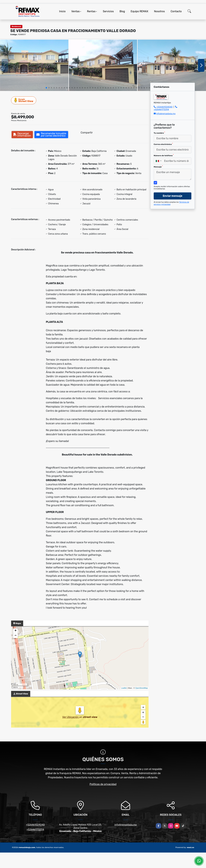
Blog (122, 11)
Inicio (62, 11)
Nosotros (159, 11)
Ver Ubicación (71, 717)
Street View (24, 100)
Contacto (176, 11)
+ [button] (16, 631)
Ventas (75, 11)
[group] (34, 65)
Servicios (108, 11)
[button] (46, 88)
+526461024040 (164, 107)
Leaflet (124, 688)
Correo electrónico (163, 144)
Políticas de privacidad (103, 784)
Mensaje (158, 167)
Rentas (91, 11)
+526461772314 (161, 109)
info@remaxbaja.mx (166, 114)
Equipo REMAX (139, 11)
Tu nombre (159, 133)
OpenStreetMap (141, 688)
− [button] (16, 636)
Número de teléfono (164, 155)
